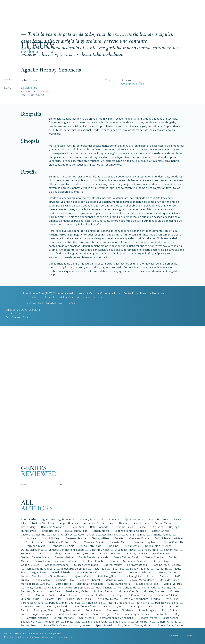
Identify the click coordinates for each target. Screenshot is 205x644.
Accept (189, 636)
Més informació (12, 637)
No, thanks (174, 636)
